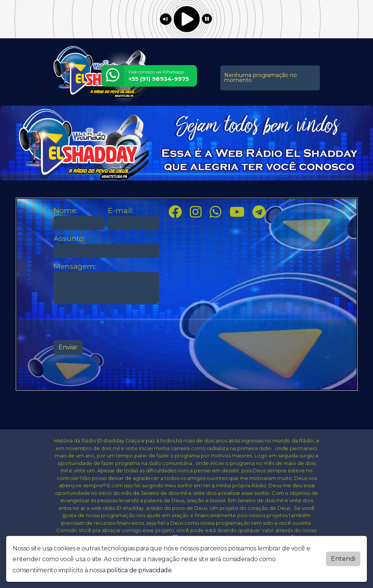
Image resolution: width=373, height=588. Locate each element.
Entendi (343, 559)
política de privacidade (139, 570)
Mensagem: (75, 266)
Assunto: (69, 238)
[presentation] (112, 322)
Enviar (68, 347)
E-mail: (121, 210)
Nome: (66, 210)
